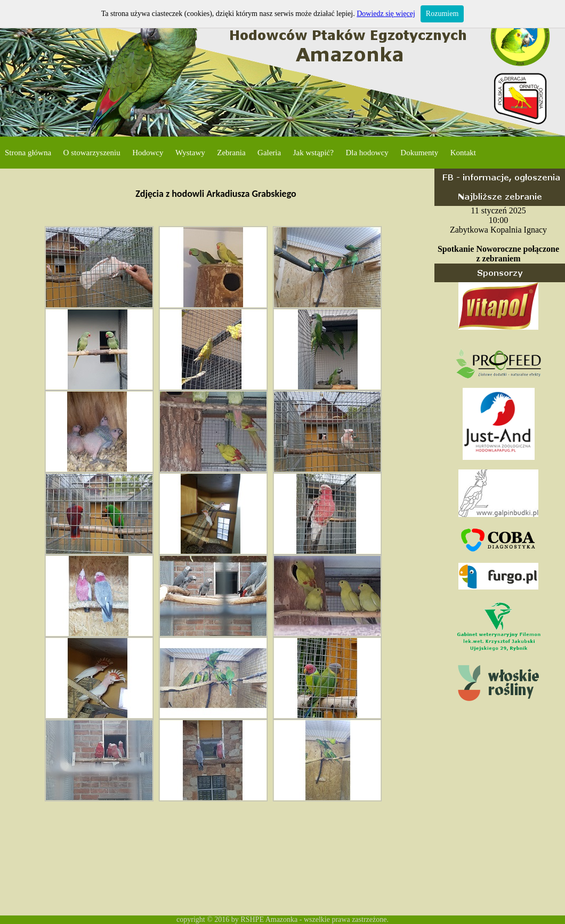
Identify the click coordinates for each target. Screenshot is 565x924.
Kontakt (463, 153)
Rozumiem (442, 14)
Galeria (269, 153)
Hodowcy (148, 153)
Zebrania (231, 153)
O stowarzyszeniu (92, 153)
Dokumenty (419, 153)
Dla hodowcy (367, 153)
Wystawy (190, 153)
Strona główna (28, 153)
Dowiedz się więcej (386, 14)
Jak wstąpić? (313, 153)
